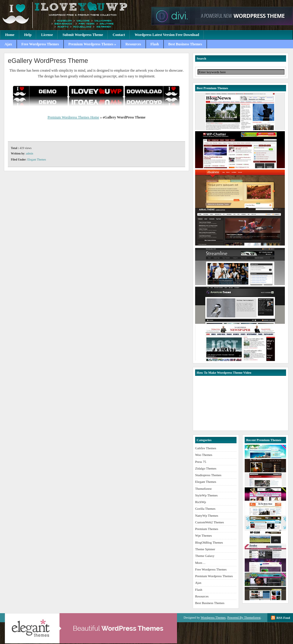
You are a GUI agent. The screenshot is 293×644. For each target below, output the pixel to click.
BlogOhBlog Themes (209, 542)
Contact (119, 35)
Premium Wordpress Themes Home (73, 117)
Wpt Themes (203, 535)
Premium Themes (207, 529)
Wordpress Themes (213, 617)
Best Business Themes (185, 44)
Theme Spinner (205, 549)
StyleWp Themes (206, 495)
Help (28, 35)
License (47, 35)
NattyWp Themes (207, 516)
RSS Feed (283, 618)
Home (10, 35)
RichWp (201, 502)
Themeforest (203, 489)
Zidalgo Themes (206, 468)
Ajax (8, 44)
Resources (133, 44)
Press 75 (201, 462)
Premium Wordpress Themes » (92, 44)
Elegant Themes (37, 159)
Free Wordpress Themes (40, 44)
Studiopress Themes (208, 475)
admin (30, 153)
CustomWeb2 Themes (209, 522)
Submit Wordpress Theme (83, 35)
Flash (155, 44)
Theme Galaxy (205, 556)
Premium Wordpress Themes (74, 15)
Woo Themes (204, 455)
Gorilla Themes (205, 509)
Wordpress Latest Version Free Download (167, 35)
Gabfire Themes (206, 448)
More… (200, 563)
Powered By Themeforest (244, 617)
